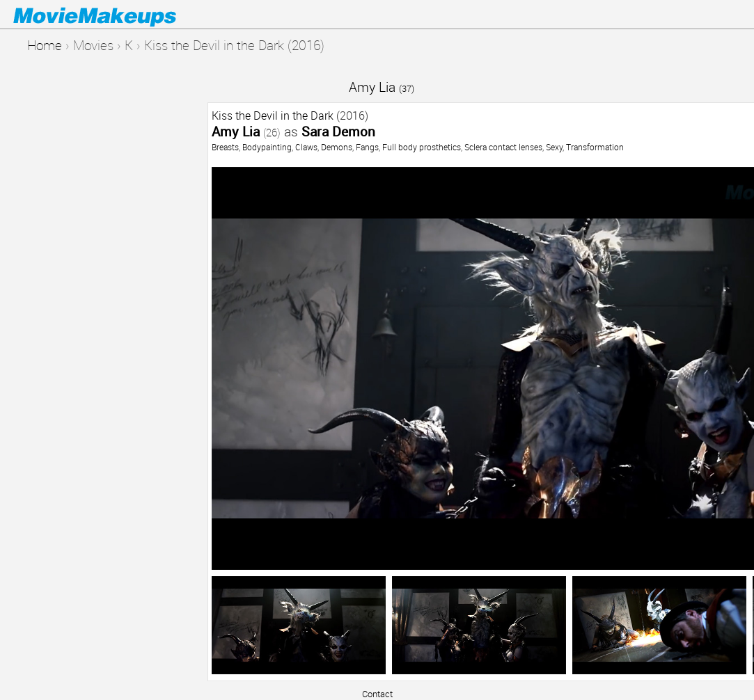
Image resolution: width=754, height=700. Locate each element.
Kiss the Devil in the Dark (273, 116)
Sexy (554, 147)
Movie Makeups (115, 15)
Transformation (595, 147)
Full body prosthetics (422, 147)
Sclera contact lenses (503, 147)
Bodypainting (267, 147)
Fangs (367, 147)
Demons (337, 147)
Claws (306, 147)
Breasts (225, 147)
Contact (377, 694)
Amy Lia (382, 87)
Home (45, 45)
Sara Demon (338, 131)
